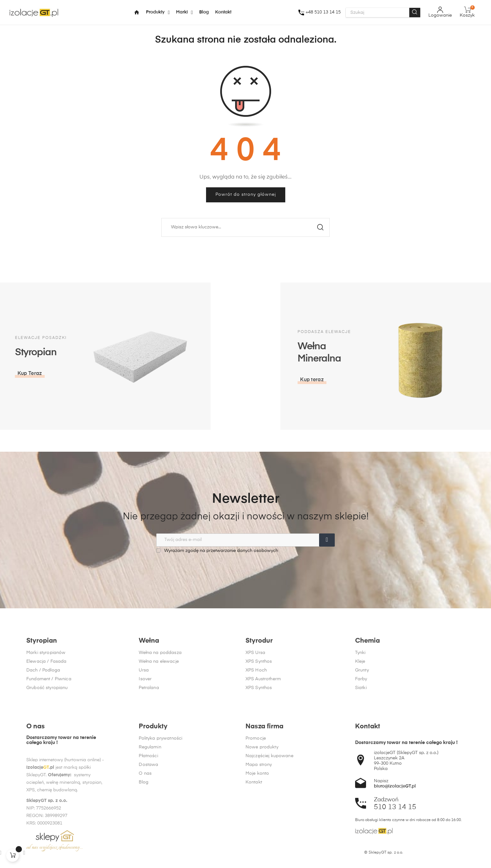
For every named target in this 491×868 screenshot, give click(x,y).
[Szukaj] (246, 227)
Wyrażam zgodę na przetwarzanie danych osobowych (217, 551)
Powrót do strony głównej (246, 195)
